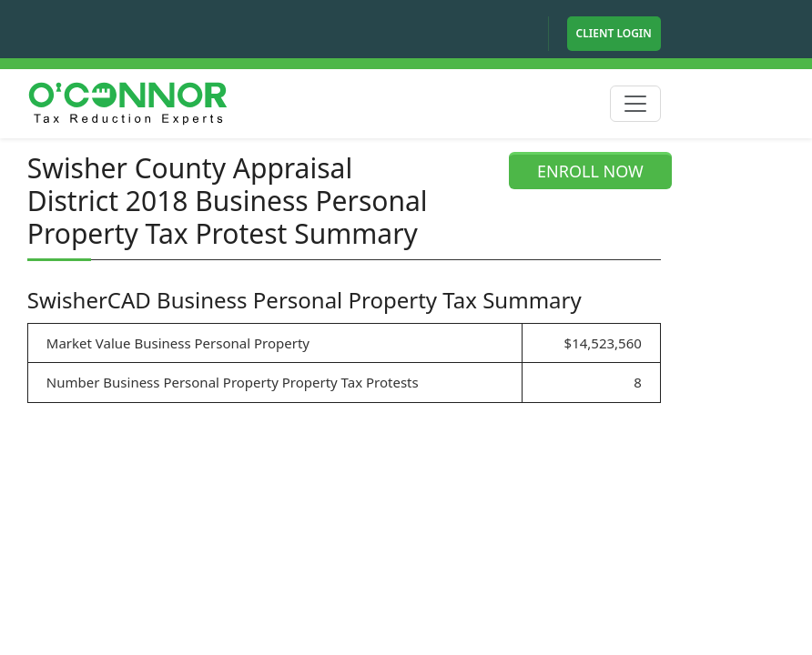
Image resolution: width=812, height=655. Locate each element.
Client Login (614, 33)
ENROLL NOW (590, 171)
